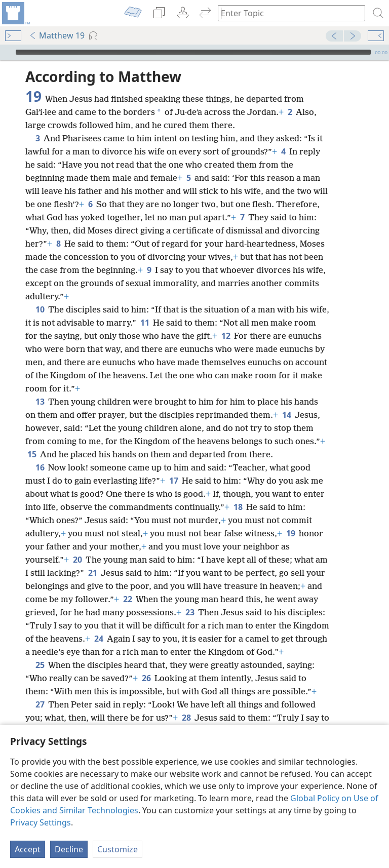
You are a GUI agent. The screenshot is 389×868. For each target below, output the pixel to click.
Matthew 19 (57, 35)
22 (127, 599)
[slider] (193, 52)
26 (146, 678)
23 (190, 612)
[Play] (7, 52)
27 (40, 704)
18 (238, 507)
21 (92, 573)
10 (40, 309)
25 (40, 665)
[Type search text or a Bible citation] (287, 13)
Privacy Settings (41, 822)
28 (186, 718)
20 (77, 560)
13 (40, 402)
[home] (15, 13)
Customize (118, 849)
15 (32, 454)
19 (290, 533)
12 (226, 336)
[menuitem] (15, 13)
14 (286, 415)
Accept (28, 849)
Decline (69, 849)
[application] (194, 52)
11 (145, 323)
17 (173, 481)
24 (99, 639)
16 (40, 467)
